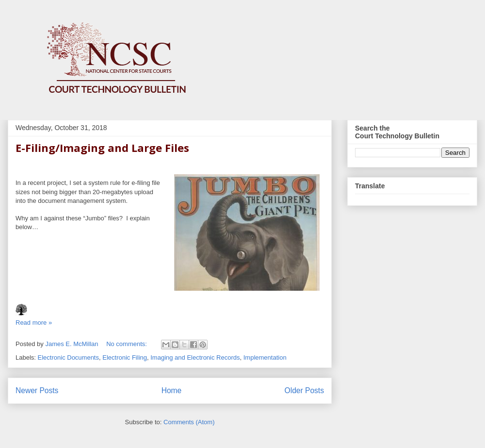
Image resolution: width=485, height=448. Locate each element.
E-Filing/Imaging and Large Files (102, 148)
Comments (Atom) (189, 422)
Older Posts (304, 390)
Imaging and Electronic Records (195, 357)
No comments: (127, 344)
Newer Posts (37, 390)
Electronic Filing (125, 357)
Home (172, 390)
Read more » (34, 323)
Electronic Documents (68, 357)
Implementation (265, 357)
